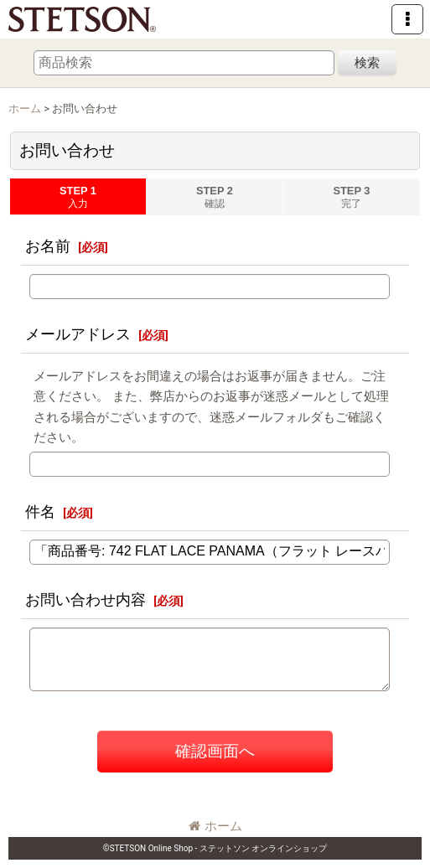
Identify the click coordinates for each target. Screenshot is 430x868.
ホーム (215, 826)
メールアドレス (78, 334)
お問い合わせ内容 (85, 600)
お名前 (48, 246)
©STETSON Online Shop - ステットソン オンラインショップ (215, 848)
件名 (40, 512)
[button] (407, 19)
